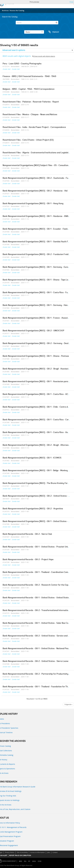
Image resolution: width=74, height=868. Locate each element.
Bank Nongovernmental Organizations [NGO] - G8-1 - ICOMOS (32, 458)
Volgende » (68, 704)
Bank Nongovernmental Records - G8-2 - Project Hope (28, 560)
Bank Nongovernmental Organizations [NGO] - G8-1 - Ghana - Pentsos (36, 356)
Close (71, 2)
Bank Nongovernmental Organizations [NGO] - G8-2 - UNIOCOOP (33, 331)
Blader (34, 32)
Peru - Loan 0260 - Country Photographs (22, 64)
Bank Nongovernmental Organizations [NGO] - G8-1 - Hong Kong (33, 204)
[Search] (37, 23)
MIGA (34, 861)
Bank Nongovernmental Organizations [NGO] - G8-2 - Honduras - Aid (35, 191)
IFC (29, 861)
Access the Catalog (17, 11)
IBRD (20, 861)
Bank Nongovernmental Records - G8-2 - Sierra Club (27, 534)
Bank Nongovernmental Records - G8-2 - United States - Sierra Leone (36, 661)
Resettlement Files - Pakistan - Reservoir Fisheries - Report (31, 102)
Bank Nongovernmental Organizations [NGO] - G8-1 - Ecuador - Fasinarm (37, 229)
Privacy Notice (10, 852)
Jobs (49, 852)
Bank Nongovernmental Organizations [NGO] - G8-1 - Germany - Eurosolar (38, 267)
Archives (5, 11)
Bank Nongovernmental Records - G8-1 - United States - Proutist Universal (38, 547)
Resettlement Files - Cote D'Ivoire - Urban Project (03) (28, 140)
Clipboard (53, 32)
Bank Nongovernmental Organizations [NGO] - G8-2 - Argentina (33, 509)
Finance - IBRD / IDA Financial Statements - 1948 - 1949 (29, 77)
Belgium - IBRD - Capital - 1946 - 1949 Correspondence (29, 89)
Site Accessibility (22, 852)
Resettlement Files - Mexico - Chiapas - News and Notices (30, 115)
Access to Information (37, 852)
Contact (55, 852)
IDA (25, 861)
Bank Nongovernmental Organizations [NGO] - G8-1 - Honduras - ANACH (37, 216)
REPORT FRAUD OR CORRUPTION (20, 855)
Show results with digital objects (44, 56)
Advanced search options (14, 50)
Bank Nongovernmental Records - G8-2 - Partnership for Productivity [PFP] (38, 674)
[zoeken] (56, 23)
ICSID (40, 861)
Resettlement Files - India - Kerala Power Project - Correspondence (34, 127)
